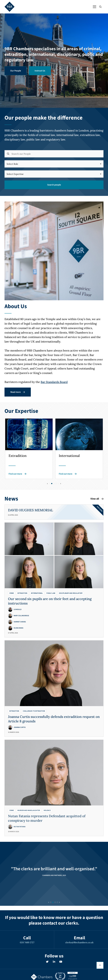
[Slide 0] (49, 484)
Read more (18, 392)
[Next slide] (61, 484)
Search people (54, 185)
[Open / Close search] (100, 7)
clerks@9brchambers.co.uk (79, 942)
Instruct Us (40, 71)
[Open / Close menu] (94, 7)
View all (97, 499)
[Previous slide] (47, 484)
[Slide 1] (52, 484)
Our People (16, 71)
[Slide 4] (58, 484)
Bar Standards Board (54, 382)
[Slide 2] (54, 484)
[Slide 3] (56, 484)
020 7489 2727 (27, 942)
